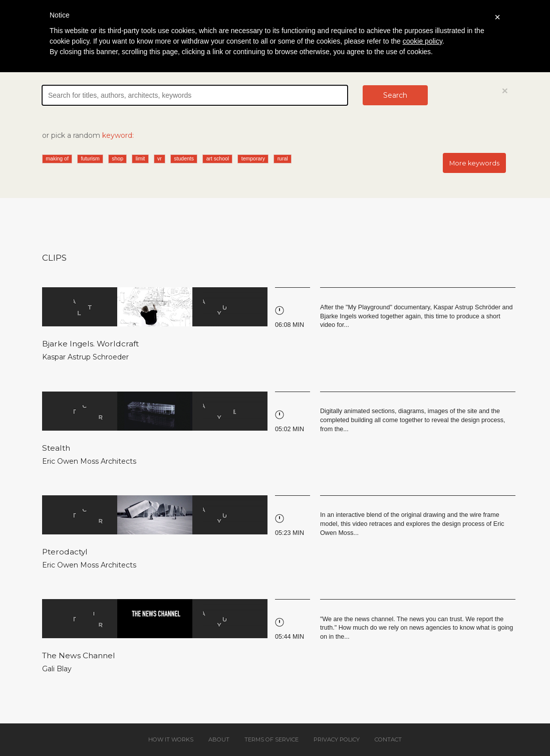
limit (141, 158)
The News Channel (79, 655)
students (184, 158)
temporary (253, 158)
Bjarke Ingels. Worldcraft (90, 344)
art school (218, 158)
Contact (388, 739)
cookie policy (423, 41)
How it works (171, 739)
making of (57, 158)
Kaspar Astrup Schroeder (85, 357)
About (219, 739)
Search (395, 95)
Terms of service (271, 739)
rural (283, 158)
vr (160, 158)
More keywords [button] (474, 163)
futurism (90, 158)
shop (117, 158)
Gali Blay (57, 669)
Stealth (56, 448)
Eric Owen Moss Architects (89, 461)
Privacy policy (337, 739)
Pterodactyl (65, 552)
